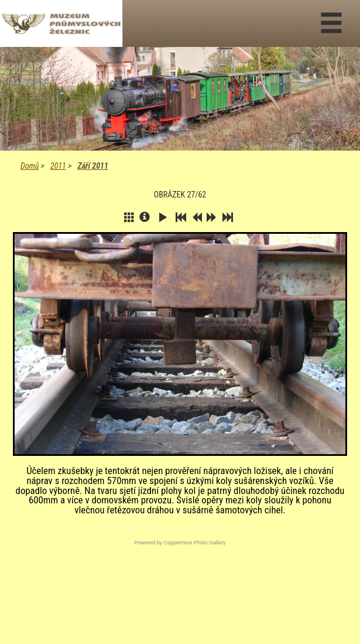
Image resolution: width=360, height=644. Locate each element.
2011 (58, 166)
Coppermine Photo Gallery (194, 543)
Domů (30, 166)
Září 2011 (92, 166)
